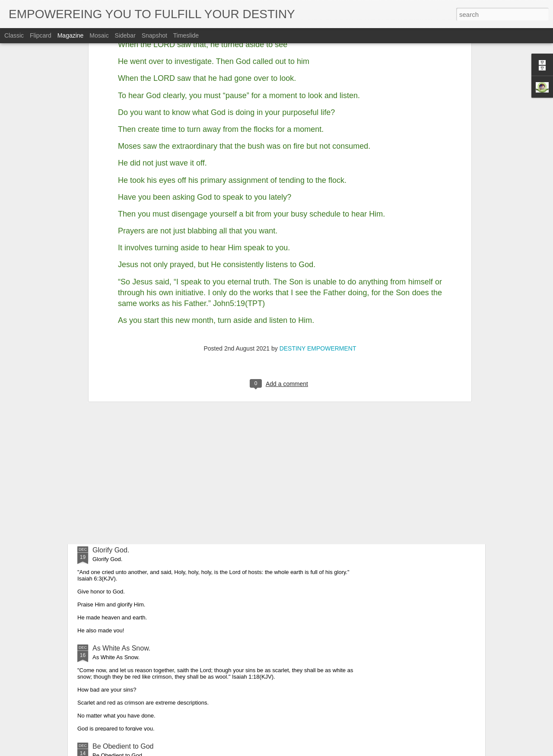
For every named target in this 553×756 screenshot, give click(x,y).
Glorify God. (111, 550)
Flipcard (41, 35)
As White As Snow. (121, 648)
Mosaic (99, 35)
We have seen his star (127, 366)
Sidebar (125, 35)
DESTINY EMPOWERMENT (318, 195)
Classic (14, 35)
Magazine (71, 35)
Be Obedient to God (123, 746)
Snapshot (154, 35)
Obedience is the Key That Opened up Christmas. (169, 452)
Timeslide (186, 35)
